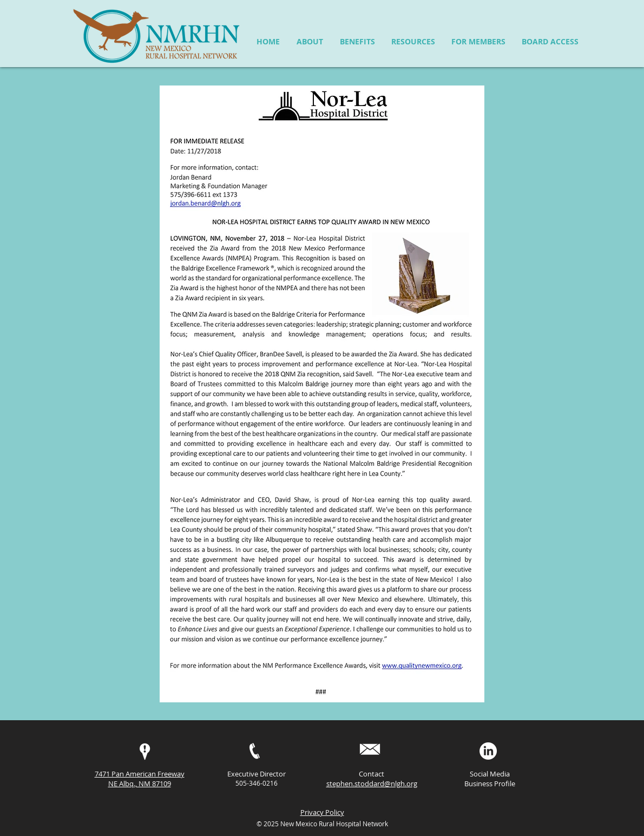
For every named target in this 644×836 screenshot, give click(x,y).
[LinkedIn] (488, 751)
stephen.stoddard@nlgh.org (372, 784)
